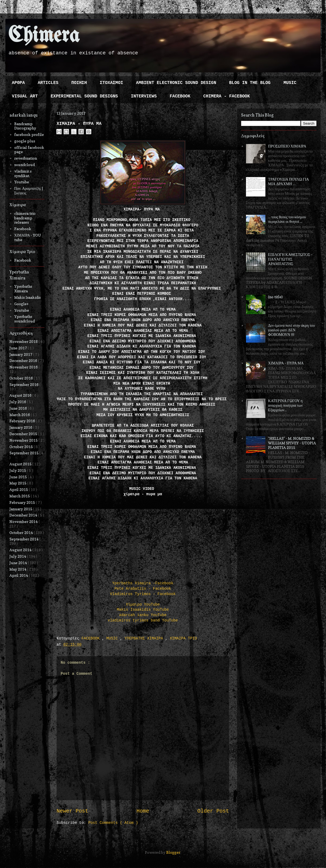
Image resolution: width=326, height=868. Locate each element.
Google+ (21, 304)
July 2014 (18, 556)
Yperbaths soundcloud (25, 319)
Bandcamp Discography (25, 126)
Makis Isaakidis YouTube (143, 610)
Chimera (44, 36)
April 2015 (19, 489)
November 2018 (24, 341)
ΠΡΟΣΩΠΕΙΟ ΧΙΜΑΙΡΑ (287, 146)
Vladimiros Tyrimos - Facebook (143, 594)
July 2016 (18, 402)
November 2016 (24, 367)
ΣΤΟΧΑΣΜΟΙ (111, 83)
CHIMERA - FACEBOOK (226, 96)
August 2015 (21, 464)
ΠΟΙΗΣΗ (79, 83)
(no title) (275, 297)
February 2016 (23, 421)
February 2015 (23, 502)
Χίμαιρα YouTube (143, 605)
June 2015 (19, 477)
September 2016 (24, 384)
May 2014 (18, 569)
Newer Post (72, 811)
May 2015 (18, 483)
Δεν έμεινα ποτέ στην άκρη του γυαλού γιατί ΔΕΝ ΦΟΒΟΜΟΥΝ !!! (292, 330)
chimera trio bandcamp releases (25, 218)
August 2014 (21, 550)
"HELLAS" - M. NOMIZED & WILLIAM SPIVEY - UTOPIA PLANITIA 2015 (292, 443)
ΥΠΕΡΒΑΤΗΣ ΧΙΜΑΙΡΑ (145, 638)
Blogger (173, 852)
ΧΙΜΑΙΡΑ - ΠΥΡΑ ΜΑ (286, 363)
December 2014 (24, 515)
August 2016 (21, 395)
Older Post (213, 811)
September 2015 (24, 453)
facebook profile (29, 134)
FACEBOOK (180, 96)
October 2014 (22, 533)
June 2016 (19, 408)
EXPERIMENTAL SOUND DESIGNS (84, 96)
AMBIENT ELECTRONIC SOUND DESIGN (176, 83)
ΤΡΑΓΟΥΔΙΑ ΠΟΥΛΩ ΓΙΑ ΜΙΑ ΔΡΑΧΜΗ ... (289, 181)
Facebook (23, 229)
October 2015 (22, 447)
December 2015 (24, 434)
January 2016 (21, 427)
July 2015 (18, 470)
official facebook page (29, 150)
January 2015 (21, 509)
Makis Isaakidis (27, 297)
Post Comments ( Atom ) (113, 823)
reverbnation (26, 158)
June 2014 (19, 563)
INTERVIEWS (144, 96)
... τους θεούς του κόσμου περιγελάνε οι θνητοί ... (287, 219)
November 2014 (24, 521)
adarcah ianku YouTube (143, 615)
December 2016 (24, 361)
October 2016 (22, 378)
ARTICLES (48, 83)
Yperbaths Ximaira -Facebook (143, 583)
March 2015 (20, 496)
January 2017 (21, 354)
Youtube (22, 182)
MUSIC (290, 83)
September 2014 (24, 539)
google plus (25, 141)
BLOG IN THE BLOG (250, 83)
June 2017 (19, 348)
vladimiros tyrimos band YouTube (143, 620)
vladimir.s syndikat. (23, 173)
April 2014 (19, 575)
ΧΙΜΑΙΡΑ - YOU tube (28, 237)
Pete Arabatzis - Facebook (143, 589)
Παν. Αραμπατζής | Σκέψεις (29, 191)
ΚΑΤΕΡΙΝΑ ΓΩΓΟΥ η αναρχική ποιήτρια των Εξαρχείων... (285, 405)
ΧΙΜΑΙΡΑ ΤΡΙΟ (183, 638)
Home (143, 811)
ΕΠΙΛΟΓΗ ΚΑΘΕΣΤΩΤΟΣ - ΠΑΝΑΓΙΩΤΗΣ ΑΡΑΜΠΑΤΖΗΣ (290, 259)
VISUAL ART (25, 96)
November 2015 (24, 440)
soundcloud (25, 165)
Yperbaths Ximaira (23, 289)
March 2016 (20, 415)
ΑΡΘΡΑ (18, 83)
